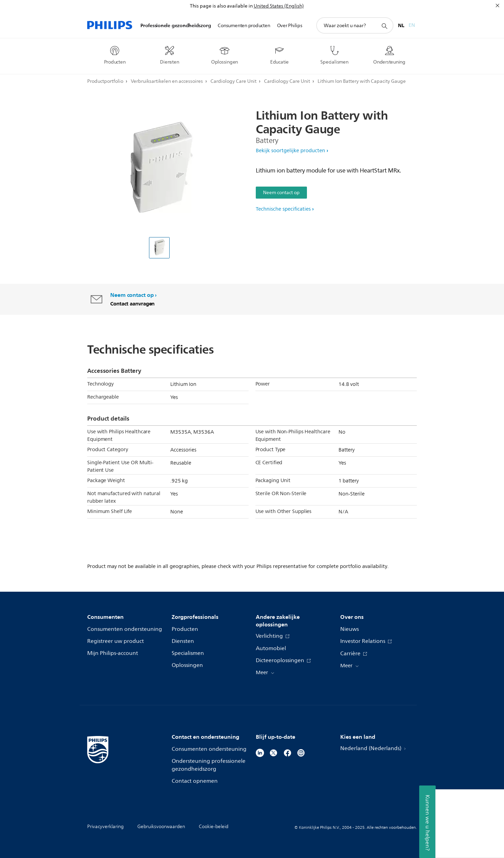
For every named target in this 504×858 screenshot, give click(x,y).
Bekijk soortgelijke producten (290, 151)
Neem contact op (281, 193)
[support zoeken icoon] (384, 26)
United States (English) (279, 6)
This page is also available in (221, 6)
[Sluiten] (497, 5)
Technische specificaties (283, 209)
